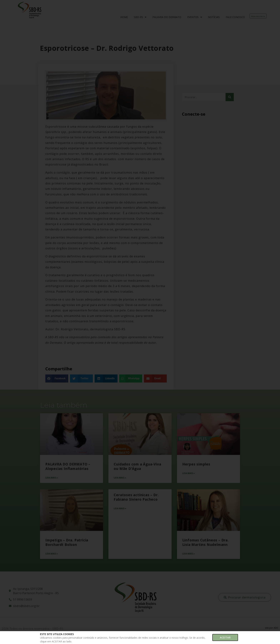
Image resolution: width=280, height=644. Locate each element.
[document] (140, 322)
